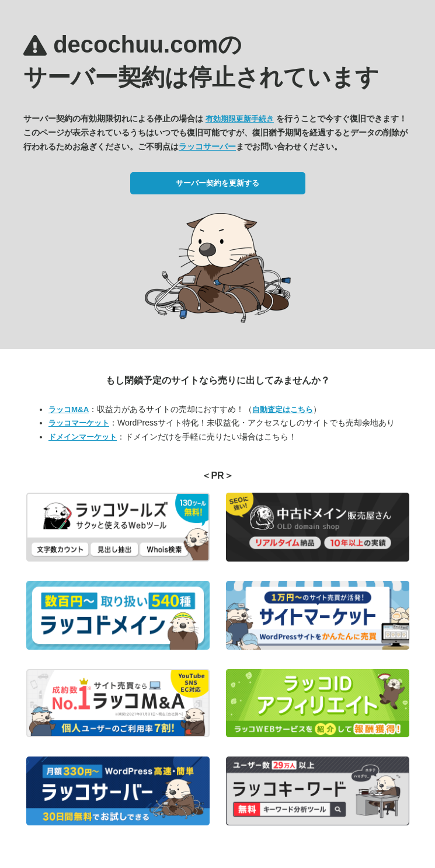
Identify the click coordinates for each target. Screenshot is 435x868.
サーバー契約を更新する (218, 183)
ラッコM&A (69, 409)
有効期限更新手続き (240, 119)
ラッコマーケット (79, 423)
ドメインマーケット (83, 437)
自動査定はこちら (283, 409)
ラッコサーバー (207, 147)
